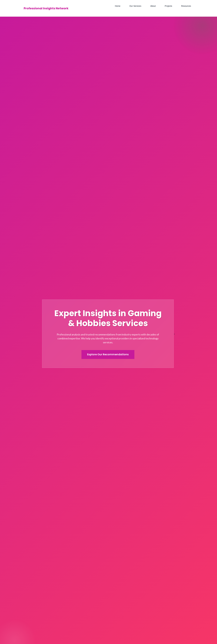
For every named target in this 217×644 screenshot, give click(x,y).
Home (118, 6)
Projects (169, 6)
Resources (186, 6)
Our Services (135, 6)
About (153, 6)
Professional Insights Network (46, 8)
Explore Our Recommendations (108, 355)
